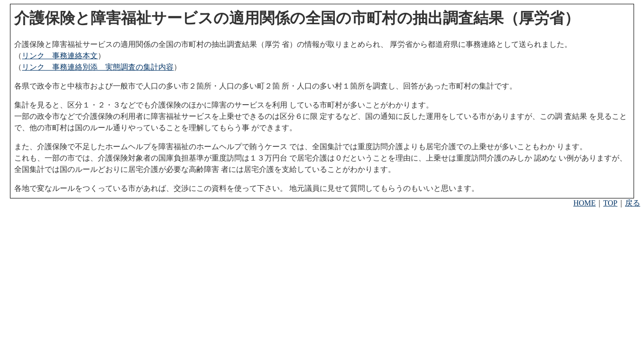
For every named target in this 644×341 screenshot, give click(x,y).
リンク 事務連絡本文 (60, 56)
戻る (633, 203)
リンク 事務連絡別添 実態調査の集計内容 (98, 67)
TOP (610, 203)
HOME (584, 203)
